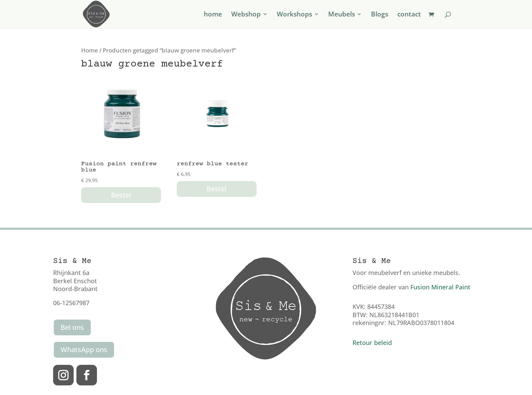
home (213, 15)
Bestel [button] (121, 195)
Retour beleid (372, 343)
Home (90, 50)
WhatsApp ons (84, 350)
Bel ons (72, 327)
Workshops (294, 15)
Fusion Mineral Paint (440, 287)
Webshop (246, 15)
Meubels (342, 15)
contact (409, 15)
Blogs (380, 15)
